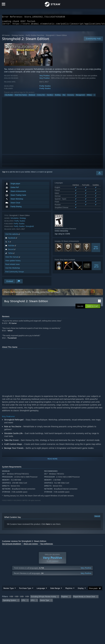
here (48, 526)
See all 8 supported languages (66, 204)
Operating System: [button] (10, 602)
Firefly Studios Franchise (35, 37)
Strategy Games (18, 37)
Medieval (32, 97)
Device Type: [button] (45, 602)
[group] (52, 600)
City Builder (9, 97)
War (64, 97)
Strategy (23, 220)
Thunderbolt (12, 340)
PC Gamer (13, 325)
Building (58, 97)
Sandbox (50, 97)
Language (41, 590)
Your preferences (47, 545)
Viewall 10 (96, 261)
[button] (93, 308)
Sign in (5, 174)
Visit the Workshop (13, 270)
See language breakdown (12, 545)
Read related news (13, 266)
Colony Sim (41, 97)
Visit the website (13, 236)
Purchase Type (25, 590)
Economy (71, 97)
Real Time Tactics (21, 97)
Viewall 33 (96, 243)
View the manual (13, 259)
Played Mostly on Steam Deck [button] (84, 598)
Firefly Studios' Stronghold (24, 228)
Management (80, 97)
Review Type (9, 590)
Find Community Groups (15, 273)
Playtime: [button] (65, 598)
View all (97, 518)
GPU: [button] (33, 602)
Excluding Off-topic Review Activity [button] (43, 598)
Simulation (15, 220)
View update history (13, 262)
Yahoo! (10, 332)
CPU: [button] (24, 602)
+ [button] (94, 97)
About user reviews (31, 545)
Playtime (69, 590)
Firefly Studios (45, 88)
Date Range (55, 590)
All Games (6, 37)
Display (81, 590)
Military (89, 97)
